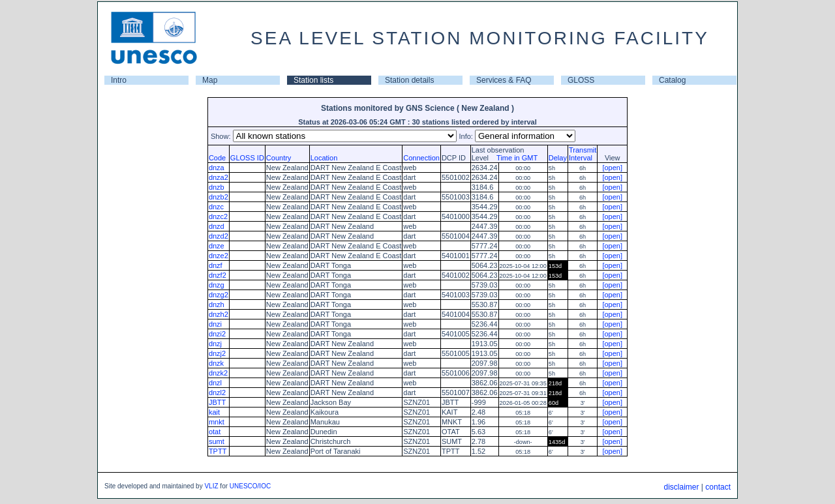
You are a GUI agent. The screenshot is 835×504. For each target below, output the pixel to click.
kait (214, 412)
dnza (217, 168)
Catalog (672, 80)
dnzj (215, 344)
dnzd (217, 226)
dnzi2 (217, 334)
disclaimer (681, 487)
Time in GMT (514, 158)
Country (279, 158)
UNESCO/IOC (250, 486)
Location (324, 158)
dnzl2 (217, 393)
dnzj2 (217, 353)
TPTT (218, 451)
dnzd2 (219, 236)
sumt (217, 441)
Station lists (313, 80)
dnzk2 (218, 373)
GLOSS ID (247, 158)
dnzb (217, 187)
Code (217, 158)
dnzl (215, 383)
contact (718, 487)
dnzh (217, 304)
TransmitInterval (583, 154)
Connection (421, 158)
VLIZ (211, 486)
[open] (612, 168)
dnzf (216, 265)
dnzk (216, 363)
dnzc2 (218, 216)
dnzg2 (219, 295)
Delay (558, 158)
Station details (409, 80)
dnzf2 (218, 275)
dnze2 (219, 256)
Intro (119, 80)
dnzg (217, 285)
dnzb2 (219, 197)
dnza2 (219, 177)
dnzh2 (219, 314)
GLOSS (581, 80)
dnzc (216, 207)
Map (210, 80)
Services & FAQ (504, 80)
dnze (217, 246)
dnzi (215, 324)
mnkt (217, 422)
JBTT (217, 402)
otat (215, 432)
